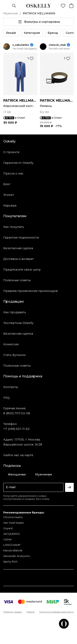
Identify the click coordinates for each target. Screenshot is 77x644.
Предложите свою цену (22, 270)
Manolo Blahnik (13, 550)
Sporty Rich (10, 562)
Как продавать (15, 312)
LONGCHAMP (12, 545)
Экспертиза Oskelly (18, 323)
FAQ (6, 398)
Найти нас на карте (18, 455)
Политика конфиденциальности (56, 612)
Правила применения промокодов (30, 291)
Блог (7, 184)
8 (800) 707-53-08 (17, 413)
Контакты (11, 387)
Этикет (9, 195)
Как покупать (14, 227)
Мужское (10, 13)
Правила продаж (13, 612)
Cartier (8, 539)
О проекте (11, 152)
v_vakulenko (21, 45)
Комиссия (11, 344)
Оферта (31, 612)
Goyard (8, 528)
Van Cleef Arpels (13, 523)
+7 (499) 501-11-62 (16, 429)
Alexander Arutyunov (17, 556)
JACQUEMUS (11, 534)
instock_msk (57, 45)
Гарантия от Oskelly (18, 163)
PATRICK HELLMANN (20, 100)
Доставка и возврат (18, 259)
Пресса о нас (13, 173)
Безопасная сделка (18, 248)
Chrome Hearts (13, 517)
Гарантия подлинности (21, 238)
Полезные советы (17, 280)
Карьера (10, 205)
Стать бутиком (14, 355)
